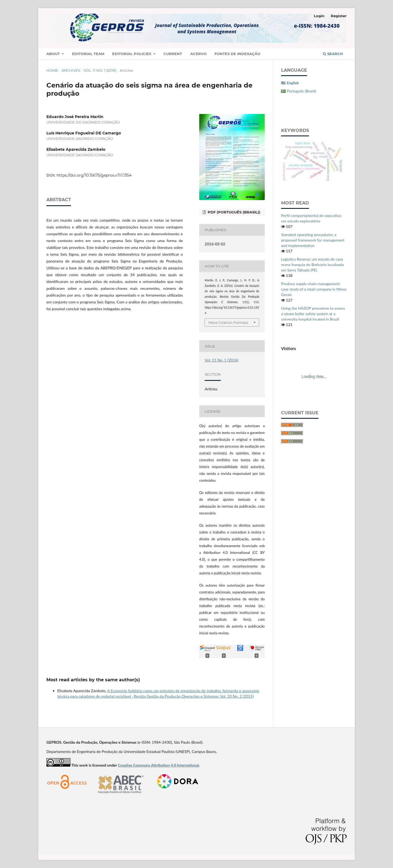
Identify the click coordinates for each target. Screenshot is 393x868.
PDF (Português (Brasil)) (233, 212)
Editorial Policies (132, 54)
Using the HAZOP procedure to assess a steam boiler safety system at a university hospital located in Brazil (313, 314)
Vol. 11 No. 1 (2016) (100, 70)
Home (52, 70)
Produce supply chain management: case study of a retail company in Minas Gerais (314, 289)
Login (319, 16)
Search (333, 54)
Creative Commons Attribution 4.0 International (158, 765)
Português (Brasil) (301, 91)
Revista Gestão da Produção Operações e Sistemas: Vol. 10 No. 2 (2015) (194, 696)
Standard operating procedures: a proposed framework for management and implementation (313, 240)
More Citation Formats (228, 323)
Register (339, 16)
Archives (71, 70)
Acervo (198, 54)
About (54, 54)
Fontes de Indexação (237, 54)
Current (173, 54)
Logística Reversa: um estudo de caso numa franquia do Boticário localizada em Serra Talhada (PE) (312, 265)
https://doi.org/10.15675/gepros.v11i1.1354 (94, 175)
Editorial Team (88, 54)
